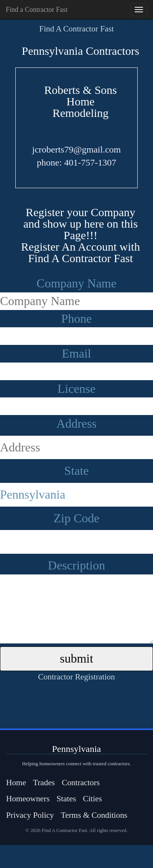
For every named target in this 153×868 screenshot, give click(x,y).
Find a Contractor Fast (37, 10)
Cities (93, 799)
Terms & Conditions (94, 815)
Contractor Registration (77, 677)
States (66, 799)
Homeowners (28, 799)
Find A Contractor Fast (77, 29)
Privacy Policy (30, 815)
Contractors (81, 783)
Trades (44, 783)
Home (16, 783)
